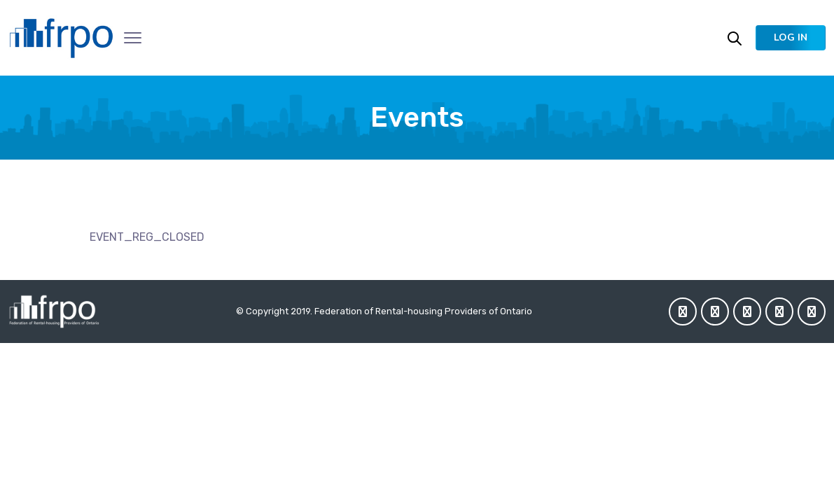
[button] (791, 38)
